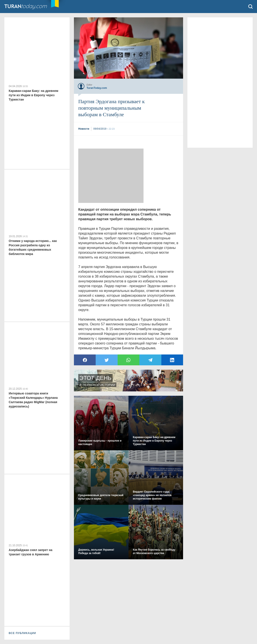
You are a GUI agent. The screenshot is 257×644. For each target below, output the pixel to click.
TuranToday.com (30, 7)
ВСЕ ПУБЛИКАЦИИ (22, 633)
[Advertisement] (111, 176)
